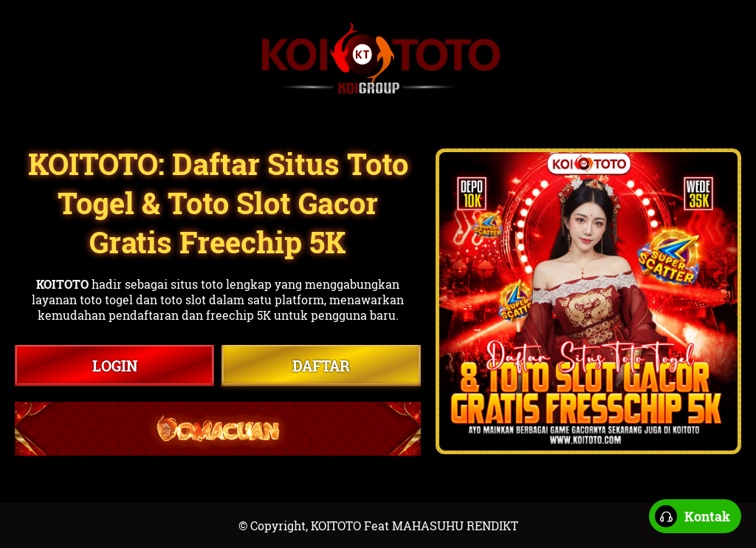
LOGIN (115, 366)
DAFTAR (321, 366)
